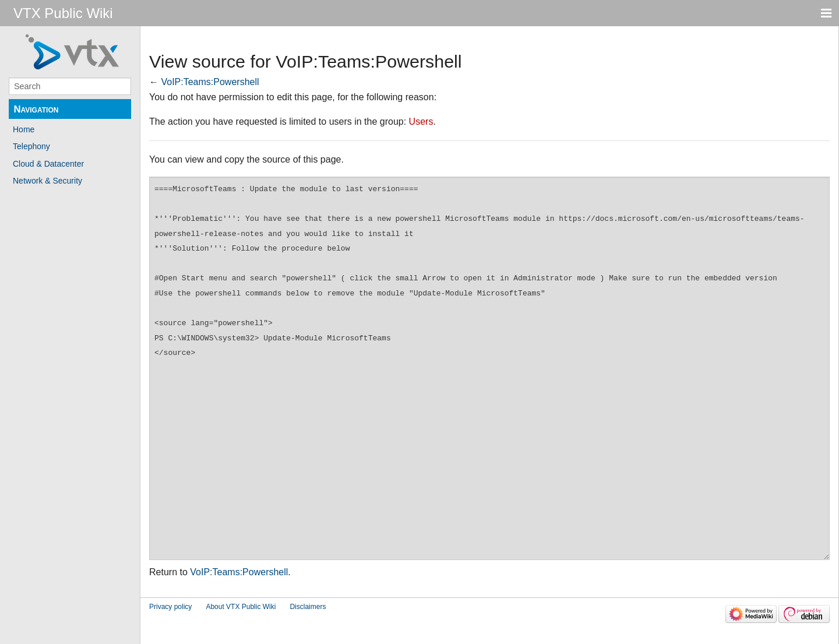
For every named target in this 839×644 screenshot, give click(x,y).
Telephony (31, 146)
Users (421, 122)
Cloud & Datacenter (48, 164)
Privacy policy (170, 607)
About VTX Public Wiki (241, 607)
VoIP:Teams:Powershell (210, 82)
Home (24, 129)
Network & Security (47, 181)
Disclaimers (308, 607)
